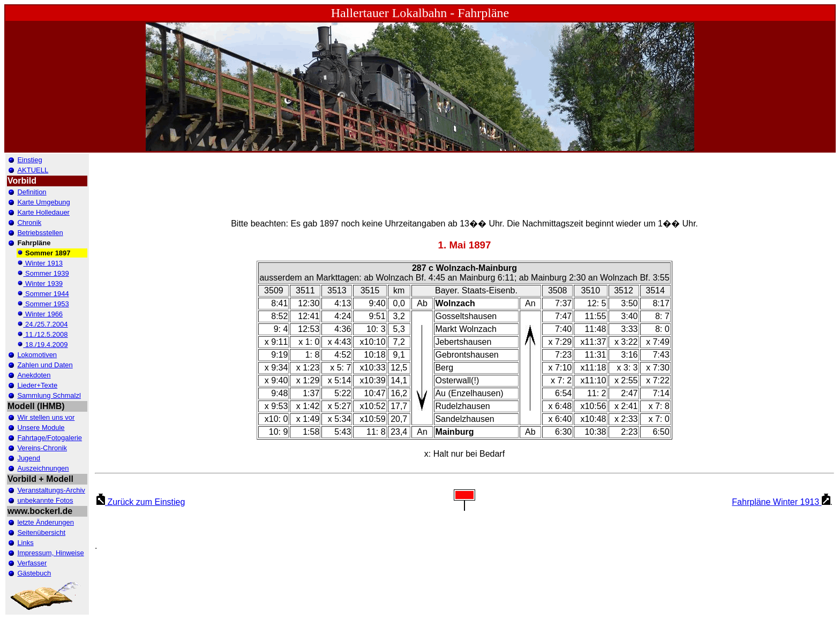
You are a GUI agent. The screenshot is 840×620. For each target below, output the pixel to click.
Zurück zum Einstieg (141, 502)
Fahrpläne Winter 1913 (781, 502)
